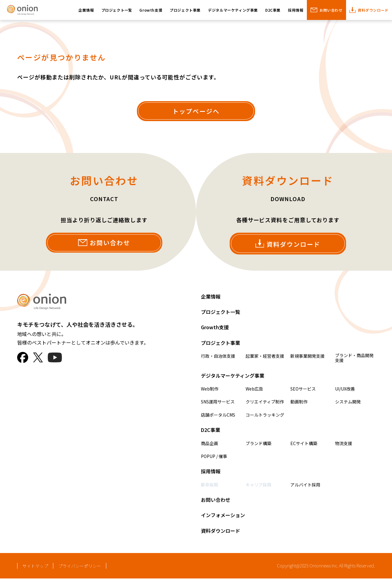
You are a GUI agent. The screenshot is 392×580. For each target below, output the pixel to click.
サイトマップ (35, 567)
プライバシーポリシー (80, 567)
